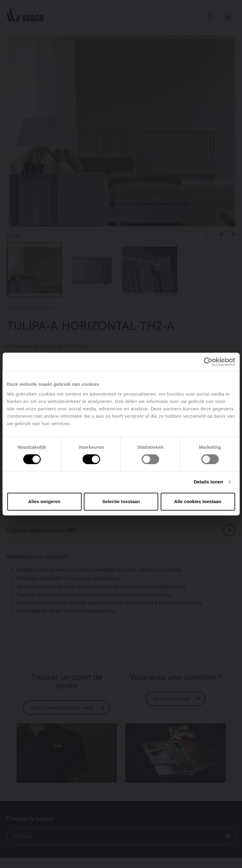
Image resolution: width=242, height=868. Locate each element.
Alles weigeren (44, 501)
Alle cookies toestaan (198, 501)
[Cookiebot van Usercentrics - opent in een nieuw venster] (208, 362)
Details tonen (208, 482)
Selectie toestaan (121, 501)
